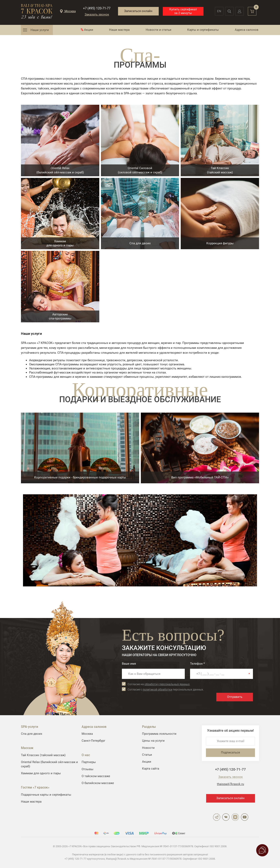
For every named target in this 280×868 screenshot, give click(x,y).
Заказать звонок (97, 14)
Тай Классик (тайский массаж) (43, 755)
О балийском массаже (98, 783)
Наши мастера (119, 30)
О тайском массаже (96, 776)
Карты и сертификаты (203, 30)
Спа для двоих (32, 734)
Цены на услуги (153, 741)
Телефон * (197, 664)
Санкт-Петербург (93, 741)
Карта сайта (151, 769)
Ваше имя (129, 664)
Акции (89, 30)
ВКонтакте (226, 817)
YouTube (245, 817)
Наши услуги (40, 30)
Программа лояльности (159, 734)
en (219, 11)
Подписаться (230, 752)
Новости (148, 748)
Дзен (235, 817)
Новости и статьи (159, 30)
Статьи (147, 755)
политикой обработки (157, 690)
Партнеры (89, 762)
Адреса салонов (247, 30)
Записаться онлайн (138, 11)
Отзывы (87, 769)
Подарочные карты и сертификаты (46, 795)
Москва (87, 734)
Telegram (217, 817)
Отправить (235, 697)
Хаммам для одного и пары (41, 773)
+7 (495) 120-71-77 (97, 8)
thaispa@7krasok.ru (230, 784)
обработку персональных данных (167, 684)
